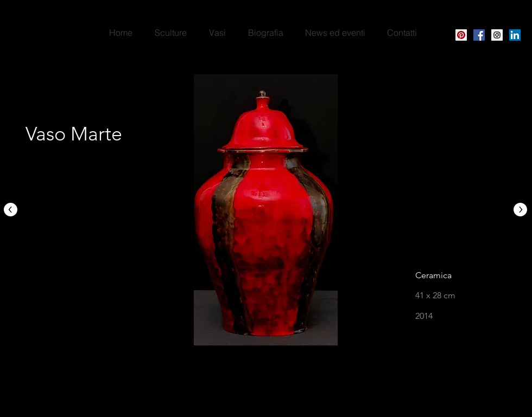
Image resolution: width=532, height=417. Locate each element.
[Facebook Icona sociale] (479, 35)
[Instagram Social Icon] (497, 35)
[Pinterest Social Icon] (461, 35)
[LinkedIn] (515, 35)
